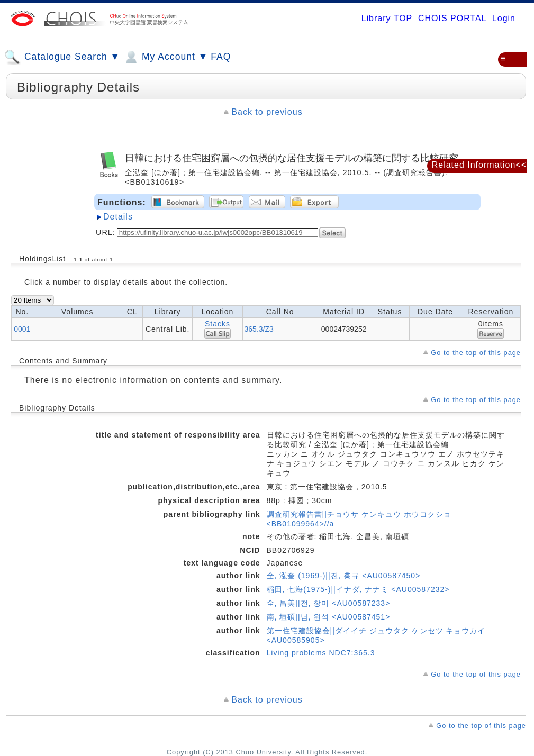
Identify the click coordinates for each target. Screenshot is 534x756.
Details (118, 217)
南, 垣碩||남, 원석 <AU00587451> (329, 617)
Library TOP (387, 18)
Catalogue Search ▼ (62, 57)
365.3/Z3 (259, 329)
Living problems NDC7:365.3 (321, 653)
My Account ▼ (165, 57)
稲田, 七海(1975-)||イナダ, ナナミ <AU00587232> (358, 589)
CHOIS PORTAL (452, 18)
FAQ (221, 57)
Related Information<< (479, 165)
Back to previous (267, 112)
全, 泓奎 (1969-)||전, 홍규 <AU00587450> (344, 576)
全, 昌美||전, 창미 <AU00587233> (329, 603)
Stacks (218, 324)
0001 (22, 329)
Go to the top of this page (476, 353)
